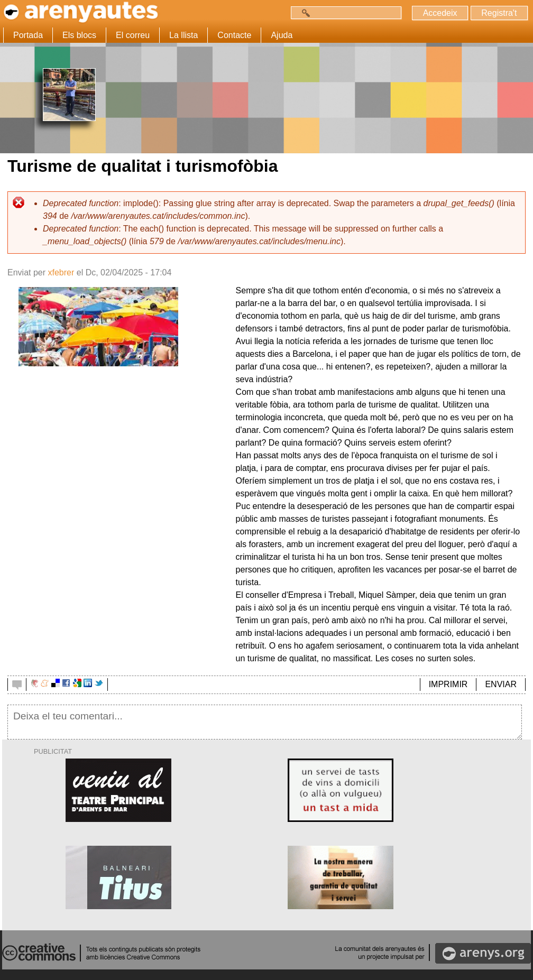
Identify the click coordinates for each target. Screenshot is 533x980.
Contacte (234, 35)
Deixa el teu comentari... (265, 722)
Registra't (499, 13)
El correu (133, 35)
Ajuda (282, 35)
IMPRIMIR (448, 684)
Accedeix (440, 13)
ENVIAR (501, 684)
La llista (183, 35)
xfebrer (61, 272)
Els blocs (79, 35)
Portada (28, 35)
